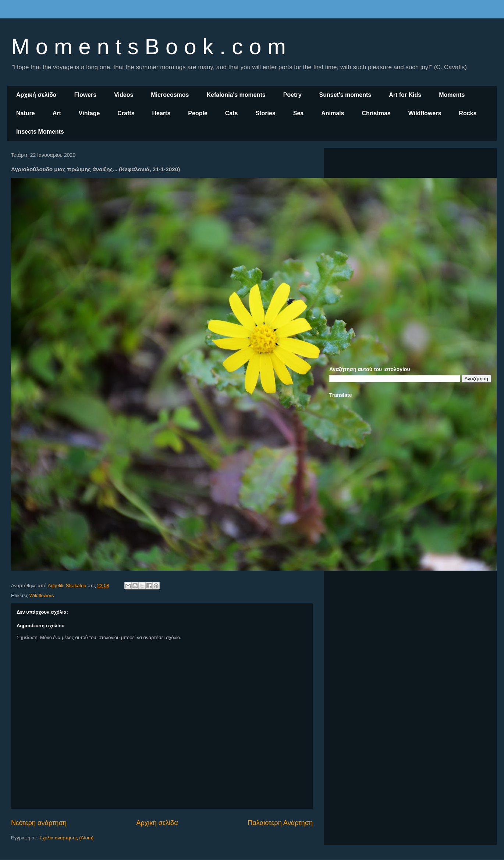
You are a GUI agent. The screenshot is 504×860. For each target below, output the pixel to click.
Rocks (468, 113)
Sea (298, 113)
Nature (26, 113)
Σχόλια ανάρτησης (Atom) (66, 838)
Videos (124, 95)
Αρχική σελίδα (36, 95)
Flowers (85, 95)
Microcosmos (170, 95)
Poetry (292, 95)
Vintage (89, 113)
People (198, 113)
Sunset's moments (345, 95)
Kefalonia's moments (236, 95)
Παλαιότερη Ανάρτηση (280, 823)
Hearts (162, 113)
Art (57, 113)
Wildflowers (425, 113)
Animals (333, 113)
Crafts (126, 113)
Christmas (376, 113)
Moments (452, 95)
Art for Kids (405, 95)
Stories (266, 113)
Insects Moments (40, 132)
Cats (232, 113)
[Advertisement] (410, 205)
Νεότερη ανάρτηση (39, 823)
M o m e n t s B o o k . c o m (148, 47)
